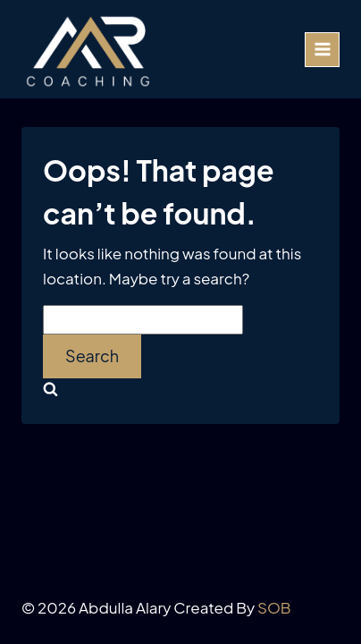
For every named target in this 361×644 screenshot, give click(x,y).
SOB (274, 607)
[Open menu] (322, 50)
